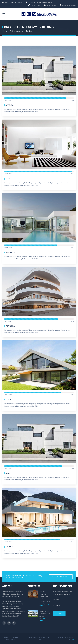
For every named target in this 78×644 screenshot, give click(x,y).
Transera (10, 326)
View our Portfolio (61, 577)
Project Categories (16, 31)
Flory (8, 400)
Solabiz (9, 547)
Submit (59, 613)
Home (5, 31)
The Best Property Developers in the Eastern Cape (45, 596)
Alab (8, 473)
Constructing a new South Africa (45, 614)
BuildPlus (10, 252)
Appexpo (10, 105)
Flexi (8, 179)
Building (29, 31)
